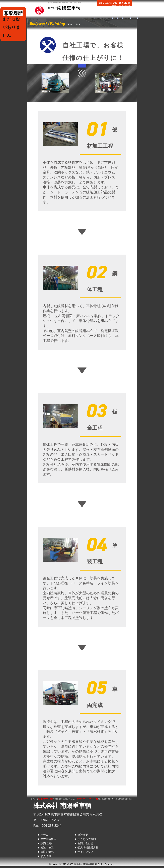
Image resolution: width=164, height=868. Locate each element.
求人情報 (115, 18)
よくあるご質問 (127, 18)
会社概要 (120, 18)
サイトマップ (85, 852)
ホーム (86, 18)
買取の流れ (110, 18)
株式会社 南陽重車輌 (62, 806)
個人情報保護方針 (88, 848)
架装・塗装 (104, 18)
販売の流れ (98, 18)
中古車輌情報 (91, 18)
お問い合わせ (134, 18)
